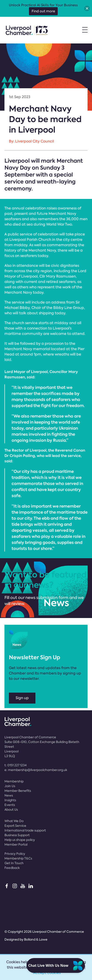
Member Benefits (18, 791)
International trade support (25, 830)
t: (15, 765)
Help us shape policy (20, 840)
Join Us (10, 786)
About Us (11, 810)
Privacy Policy (15, 854)
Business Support (17, 835)
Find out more (43, 11)
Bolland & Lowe (36, 939)
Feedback (12, 868)
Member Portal (16, 844)
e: (36, 770)
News (9, 795)
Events (10, 805)
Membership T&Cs (18, 858)
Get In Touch (14, 863)
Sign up (22, 698)
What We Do (14, 821)
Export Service (15, 826)
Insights (10, 800)
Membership (14, 781)
